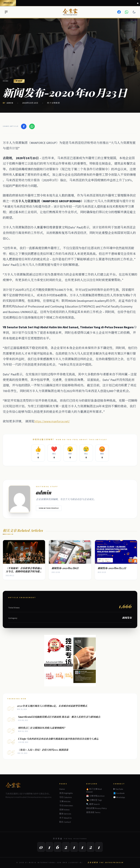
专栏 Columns (66, 797)
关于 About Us (65, 818)
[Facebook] (119, 12)
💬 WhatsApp (119, 798)
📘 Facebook (119, 793)
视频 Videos (64, 810)
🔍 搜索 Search (93, 804)
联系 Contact (65, 822)
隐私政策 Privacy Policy (96, 808)
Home (6, 81)
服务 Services (65, 814)
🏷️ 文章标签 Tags (94, 800)
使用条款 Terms (93, 813)
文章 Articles (65, 802)
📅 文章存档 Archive (95, 796)
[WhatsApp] (127, 12)
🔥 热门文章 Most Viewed (94, 791)
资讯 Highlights (66, 793)
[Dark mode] (134, 12)
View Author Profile (49, 508)
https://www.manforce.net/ (52, 421)
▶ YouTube (118, 789)
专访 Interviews (66, 806)
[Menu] (6, 12)
